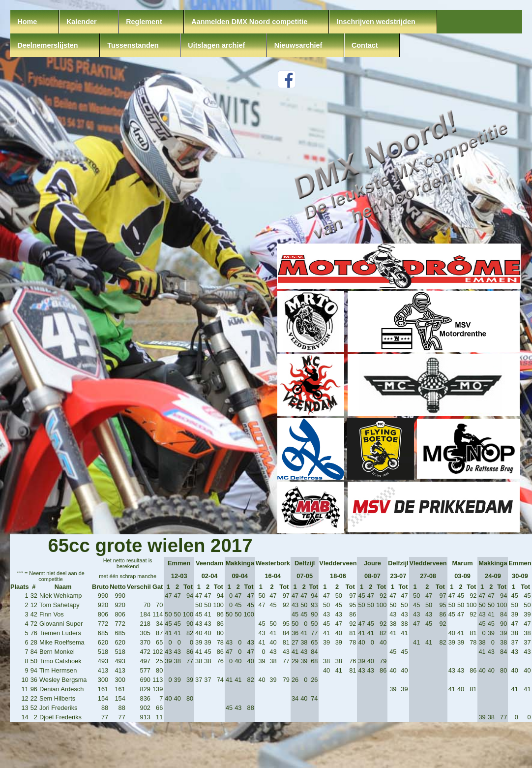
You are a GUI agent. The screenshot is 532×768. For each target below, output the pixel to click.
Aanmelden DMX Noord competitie (249, 22)
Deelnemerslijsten (47, 45)
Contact (365, 45)
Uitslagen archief (216, 45)
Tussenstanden (133, 45)
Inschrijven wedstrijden (376, 22)
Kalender (82, 22)
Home (27, 22)
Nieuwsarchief (298, 45)
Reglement (144, 22)
